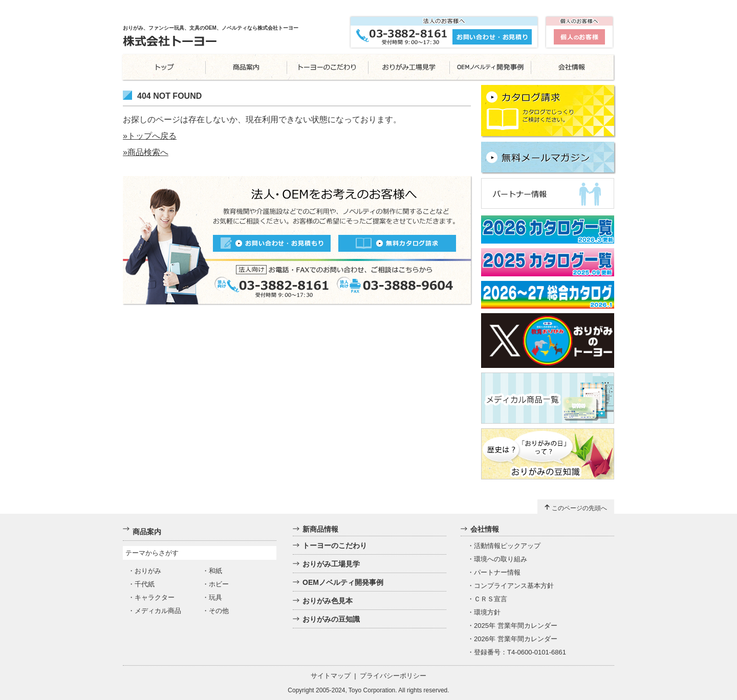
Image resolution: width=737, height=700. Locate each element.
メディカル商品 (158, 611)
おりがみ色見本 (328, 601)
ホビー (219, 584)
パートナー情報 (497, 572)
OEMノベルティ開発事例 (343, 582)
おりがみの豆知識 (331, 619)
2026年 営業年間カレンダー (516, 639)
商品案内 (147, 532)
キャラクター (155, 597)
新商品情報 (320, 529)
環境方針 (487, 612)
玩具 (215, 597)
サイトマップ (331, 676)
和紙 (215, 571)
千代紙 (145, 584)
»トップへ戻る (150, 136)
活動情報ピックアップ (507, 546)
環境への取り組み (501, 559)
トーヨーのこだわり (335, 545)
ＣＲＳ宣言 (491, 599)
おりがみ (148, 571)
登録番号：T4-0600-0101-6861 (520, 652)
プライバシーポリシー (393, 676)
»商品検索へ (146, 152)
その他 (219, 611)
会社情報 (485, 529)
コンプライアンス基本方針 (514, 586)
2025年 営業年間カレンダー (516, 626)
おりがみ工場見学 (331, 564)
